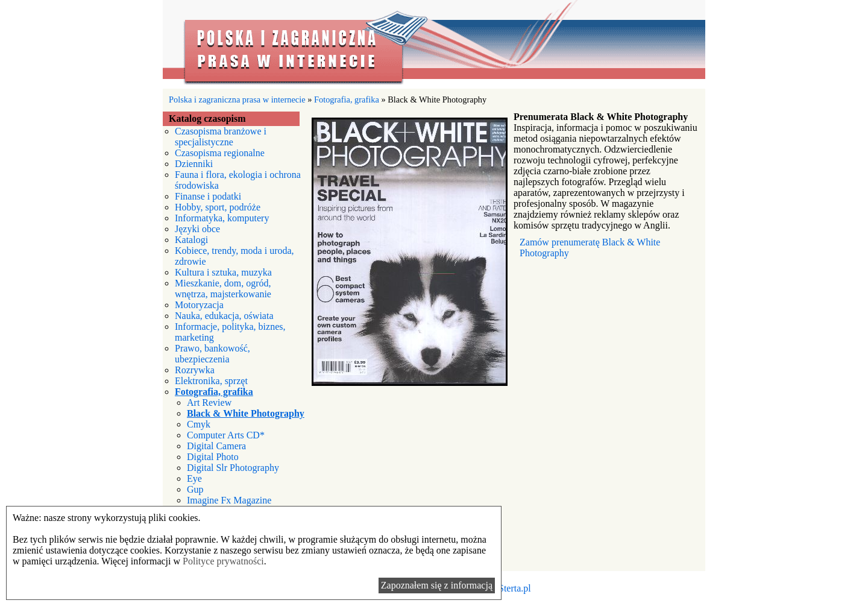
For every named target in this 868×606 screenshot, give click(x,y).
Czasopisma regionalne (220, 153)
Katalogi (191, 240)
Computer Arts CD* (226, 435)
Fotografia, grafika (347, 99)
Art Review (209, 402)
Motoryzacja (199, 305)
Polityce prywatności (223, 561)
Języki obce (197, 229)
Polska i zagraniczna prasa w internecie (434, 44)
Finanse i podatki (208, 196)
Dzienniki (194, 164)
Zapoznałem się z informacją (437, 585)
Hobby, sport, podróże (218, 207)
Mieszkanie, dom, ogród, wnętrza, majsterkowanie (223, 289)
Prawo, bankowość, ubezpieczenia (212, 354)
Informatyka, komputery (222, 218)
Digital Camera (216, 446)
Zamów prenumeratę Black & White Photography (590, 248)
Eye (194, 478)
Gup (195, 489)
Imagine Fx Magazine (229, 500)
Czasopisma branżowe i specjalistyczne (221, 137)
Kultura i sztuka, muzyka (223, 272)
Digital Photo (213, 457)
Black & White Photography (246, 413)
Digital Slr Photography (233, 468)
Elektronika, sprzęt (211, 381)
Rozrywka (195, 370)
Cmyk (199, 424)
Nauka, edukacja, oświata (224, 316)
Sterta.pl (515, 588)
